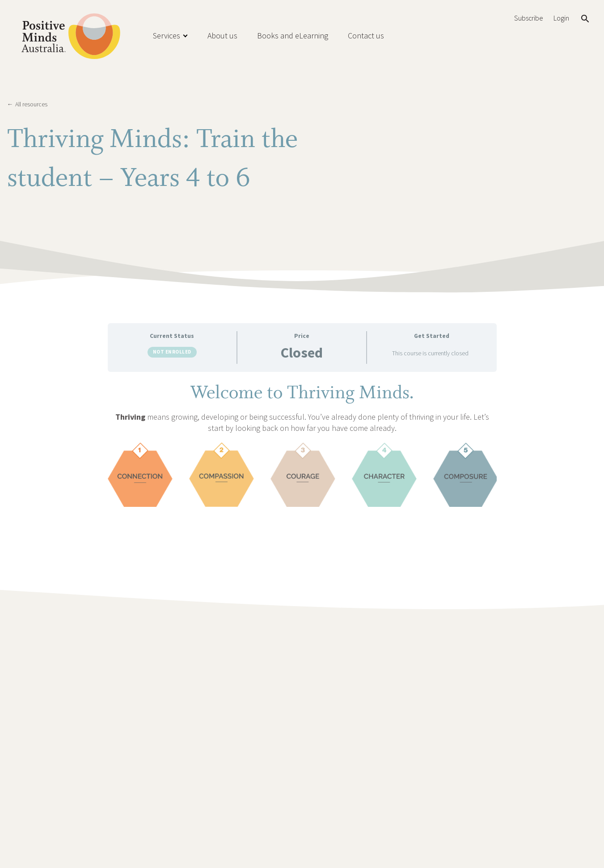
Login (561, 18)
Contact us (366, 36)
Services (167, 36)
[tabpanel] (302, 443)
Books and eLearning (293, 36)
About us (222, 36)
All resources (27, 104)
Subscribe (528, 18)
